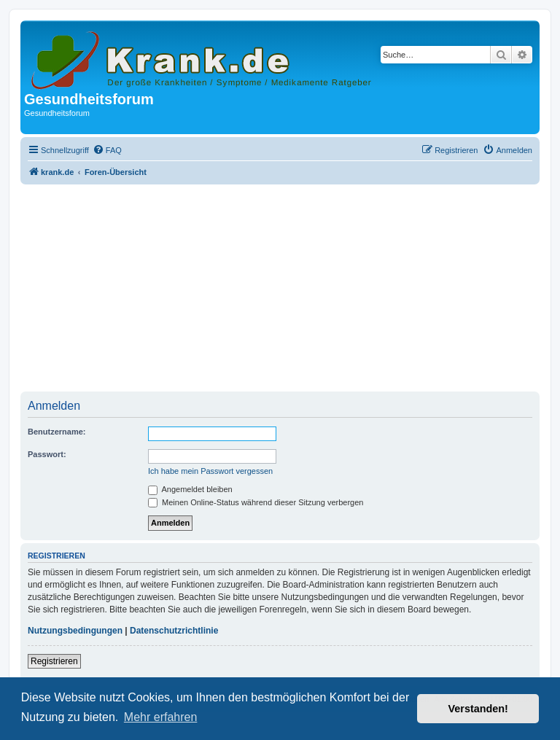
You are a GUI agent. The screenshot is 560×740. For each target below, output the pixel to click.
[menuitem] (107, 150)
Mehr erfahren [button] (161, 717)
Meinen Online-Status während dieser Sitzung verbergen (256, 502)
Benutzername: (57, 432)
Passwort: (47, 454)
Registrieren (54, 661)
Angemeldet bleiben (190, 489)
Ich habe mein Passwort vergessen (210, 471)
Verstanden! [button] (478, 709)
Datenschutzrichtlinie (174, 631)
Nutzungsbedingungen (75, 631)
